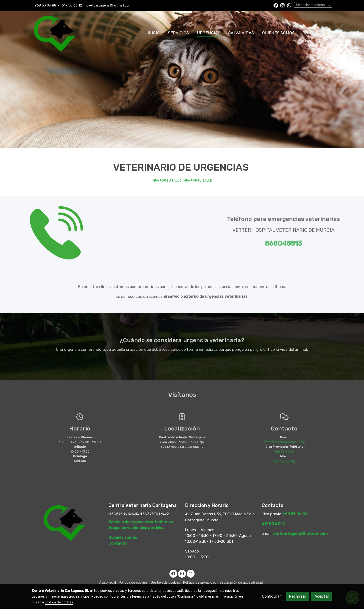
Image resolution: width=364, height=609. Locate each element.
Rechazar (298, 596)
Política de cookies (133, 583)
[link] (55, 33)
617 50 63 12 (72, 5)
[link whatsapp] (289, 5)
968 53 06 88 (45, 5)
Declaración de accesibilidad (241, 583)
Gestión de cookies (165, 583)
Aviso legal (107, 583)
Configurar (271, 596)
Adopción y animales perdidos (136, 528)
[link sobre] (67, 522)
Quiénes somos (123, 537)
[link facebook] (276, 5)
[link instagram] (283, 5)
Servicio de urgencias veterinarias (141, 522)
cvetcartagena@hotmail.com (109, 5)
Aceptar (322, 596)
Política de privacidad (200, 583)
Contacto (117, 543)
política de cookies (59, 602)
